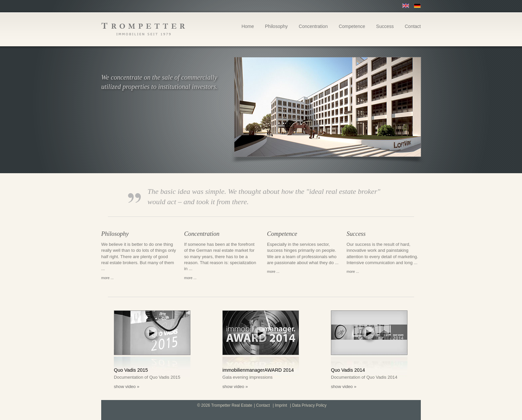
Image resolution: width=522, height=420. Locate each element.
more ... (107, 278)
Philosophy (276, 26)
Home (248, 26)
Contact (413, 26)
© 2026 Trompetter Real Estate (225, 406)
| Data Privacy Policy (308, 406)
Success (385, 26)
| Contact (262, 406)
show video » (127, 387)
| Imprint (280, 406)
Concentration (313, 26)
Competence (352, 26)
